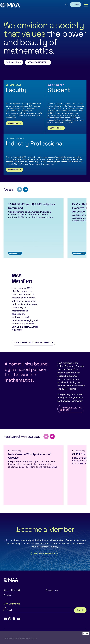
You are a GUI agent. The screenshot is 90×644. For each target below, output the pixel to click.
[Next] (26, 189)
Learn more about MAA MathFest (34, 343)
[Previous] (20, 189)
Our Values (13, 62)
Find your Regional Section (71, 409)
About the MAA (12, 590)
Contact (8, 595)
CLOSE (86, 634)
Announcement (15, 253)
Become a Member (38, 62)
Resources (52, 590)
